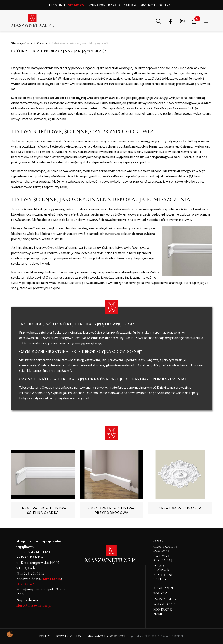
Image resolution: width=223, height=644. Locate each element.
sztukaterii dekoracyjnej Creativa (74, 98)
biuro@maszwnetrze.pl (34, 605)
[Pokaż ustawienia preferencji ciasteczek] (10, 634)
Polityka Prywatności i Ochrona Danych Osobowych (83, 636)
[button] (158, 21)
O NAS (158, 541)
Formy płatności (162, 568)
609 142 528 (25, 584)
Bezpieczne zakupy (163, 577)
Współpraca (164, 604)
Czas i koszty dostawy (165, 549)
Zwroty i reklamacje (164, 558)
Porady (160, 593)
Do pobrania (165, 599)
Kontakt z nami (163, 612)
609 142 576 (67, 5)
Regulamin (163, 588)
